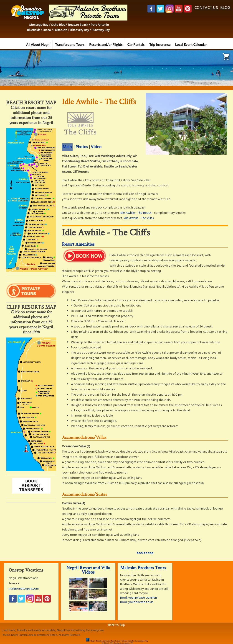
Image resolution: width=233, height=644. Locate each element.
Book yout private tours (137, 602)
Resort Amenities (78, 244)
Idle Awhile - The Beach (136, 213)
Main (67, 147)
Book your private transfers (139, 598)
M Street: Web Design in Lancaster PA (117, 643)
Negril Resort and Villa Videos (88, 570)
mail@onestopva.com (24, 589)
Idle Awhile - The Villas (139, 218)
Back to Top (116, 625)
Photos (82, 147)
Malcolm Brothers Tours (143, 568)
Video (96, 147)
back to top (145, 553)
